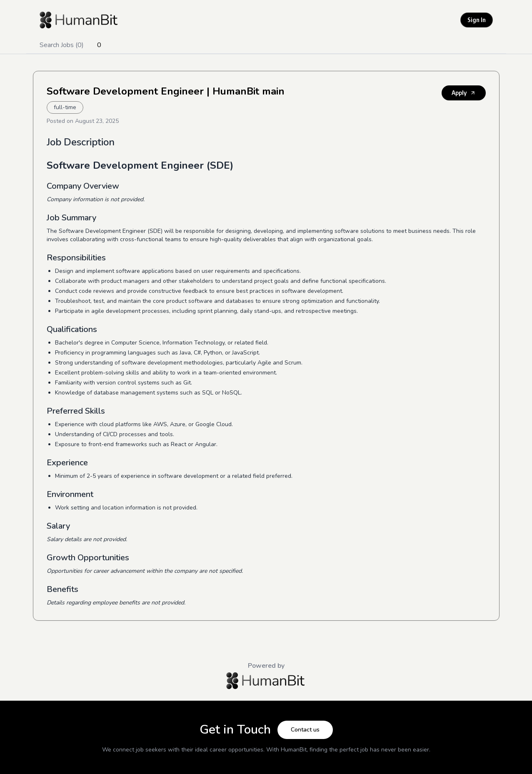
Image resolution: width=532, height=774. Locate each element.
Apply (464, 93)
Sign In (477, 20)
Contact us (305, 730)
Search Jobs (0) (62, 45)
